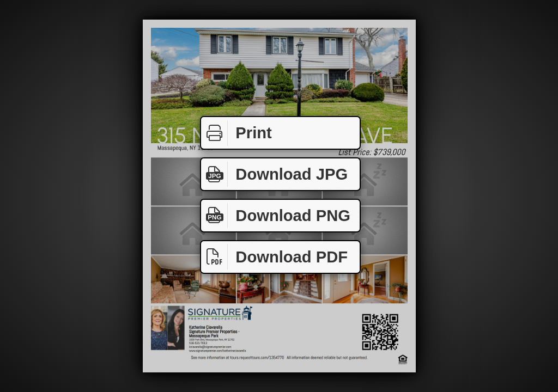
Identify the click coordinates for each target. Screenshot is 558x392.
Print (236, 133)
